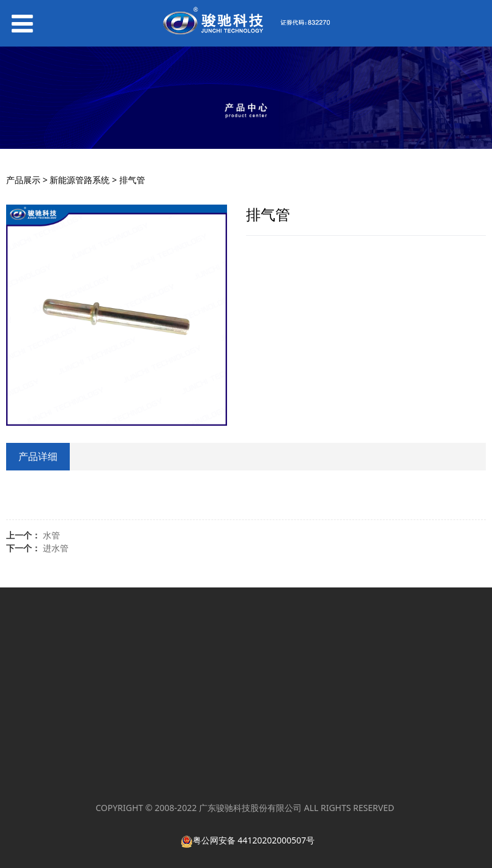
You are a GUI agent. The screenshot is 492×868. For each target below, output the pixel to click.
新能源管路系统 (80, 180)
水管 (51, 535)
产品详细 (38, 456)
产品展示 (23, 180)
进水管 (56, 548)
